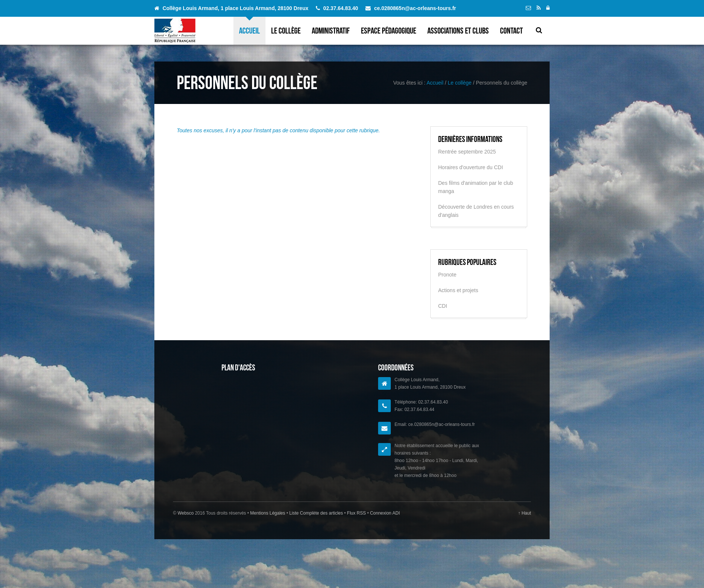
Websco (186, 513)
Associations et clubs (458, 31)
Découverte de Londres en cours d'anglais (476, 211)
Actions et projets (458, 290)
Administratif (331, 31)
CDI (443, 306)
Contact (511, 31)
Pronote (447, 275)
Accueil (249, 31)
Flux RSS (356, 513)
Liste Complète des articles (316, 513)
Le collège (286, 31)
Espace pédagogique (389, 31)
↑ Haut (524, 513)
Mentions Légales (268, 513)
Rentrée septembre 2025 (467, 152)
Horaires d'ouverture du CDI (471, 167)
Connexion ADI (384, 513)
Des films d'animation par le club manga (476, 187)
